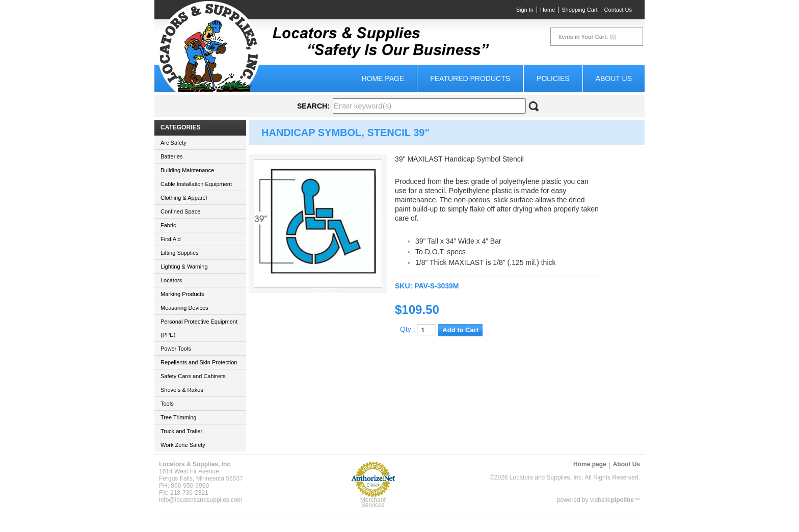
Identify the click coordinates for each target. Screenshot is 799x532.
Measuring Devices (184, 308)
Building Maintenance (187, 170)
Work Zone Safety (183, 445)
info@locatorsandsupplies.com (201, 500)
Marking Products (182, 294)
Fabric (168, 225)
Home (548, 10)
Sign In (525, 10)
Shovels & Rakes (182, 390)
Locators (171, 280)
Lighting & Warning (184, 267)
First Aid (171, 239)
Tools (167, 404)
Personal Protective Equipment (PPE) (199, 328)
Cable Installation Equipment (196, 184)
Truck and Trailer (181, 431)
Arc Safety (174, 143)
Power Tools (176, 349)
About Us (614, 78)
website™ (615, 500)
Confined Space (180, 211)
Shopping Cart (579, 10)
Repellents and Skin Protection (199, 362)
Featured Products (470, 78)
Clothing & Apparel (184, 198)
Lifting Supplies (180, 253)
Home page (383, 78)
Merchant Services (373, 502)
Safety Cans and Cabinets (193, 376)
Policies (553, 78)
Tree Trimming (179, 417)
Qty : (418, 329)
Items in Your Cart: (583, 37)
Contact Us (618, 10)
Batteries (171, 156)
